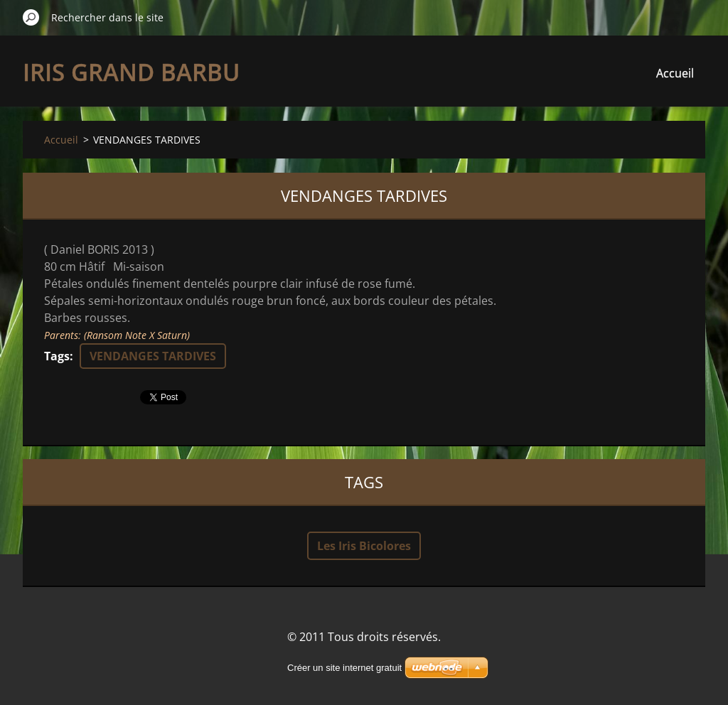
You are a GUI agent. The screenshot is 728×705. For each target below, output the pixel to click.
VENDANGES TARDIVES (153, 356)
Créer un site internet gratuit (344, 668)
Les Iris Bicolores (364, 546)
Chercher (31, 17)
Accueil (675, 73)
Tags (57, 356)
